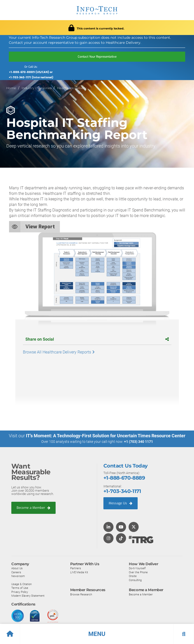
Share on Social (97, 339)
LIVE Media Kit (79, 572)
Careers (16, 572)
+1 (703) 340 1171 (139, 442)
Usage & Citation (22, 584)
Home (11, 88)
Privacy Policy (20, 592)
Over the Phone (138, 572)
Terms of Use (20, 588)
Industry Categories (36, 88)
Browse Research (81, 594)
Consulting (135, 580)
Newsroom (18, 576)
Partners (76, 568)
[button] (97, 634)
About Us (17, 568)
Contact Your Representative (97, 57)
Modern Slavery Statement (28, 596)
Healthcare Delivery (72, 88)
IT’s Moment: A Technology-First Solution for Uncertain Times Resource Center (106, 436)
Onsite (133, 576)
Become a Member (33, 507)
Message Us (121, 503)
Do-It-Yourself (137, 568)
